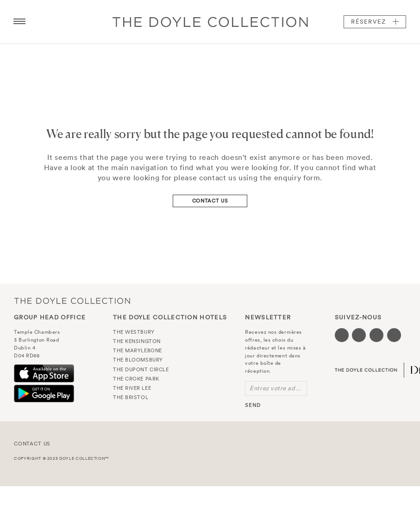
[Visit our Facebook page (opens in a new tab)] (342, 335)
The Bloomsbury (138, 360)
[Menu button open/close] (19, 22)
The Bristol (131, 397)
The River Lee (132, 388)
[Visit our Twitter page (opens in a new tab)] (359, 335)
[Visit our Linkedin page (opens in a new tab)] (394, 335)
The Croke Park (136, 379)
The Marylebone (138, 350)
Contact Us (210, 201)
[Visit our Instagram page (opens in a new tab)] (376, 335)
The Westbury (134, 332)
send (253, 405)
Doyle (210, 22)
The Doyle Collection (72, 301)
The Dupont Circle (141, 369)
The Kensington (137, 341)
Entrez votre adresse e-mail (278, 388)
